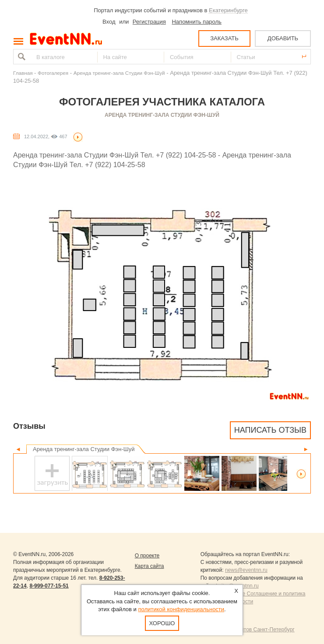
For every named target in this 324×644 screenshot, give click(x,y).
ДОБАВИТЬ (283, 38)
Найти (21, 57)
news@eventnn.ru (246, 570)
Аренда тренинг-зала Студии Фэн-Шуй (119, 73)
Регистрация (149, 22)
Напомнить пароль (196, 22)
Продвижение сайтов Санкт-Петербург (248, 630)
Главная (23, 73)
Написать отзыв (270, 430)
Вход (109, 22)
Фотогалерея (53, 73)
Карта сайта (150, 566)
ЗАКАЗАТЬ (224, 38)
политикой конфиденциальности (181, 609)
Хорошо (162, 623)
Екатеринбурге (228, 10)
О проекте (147, 556)
